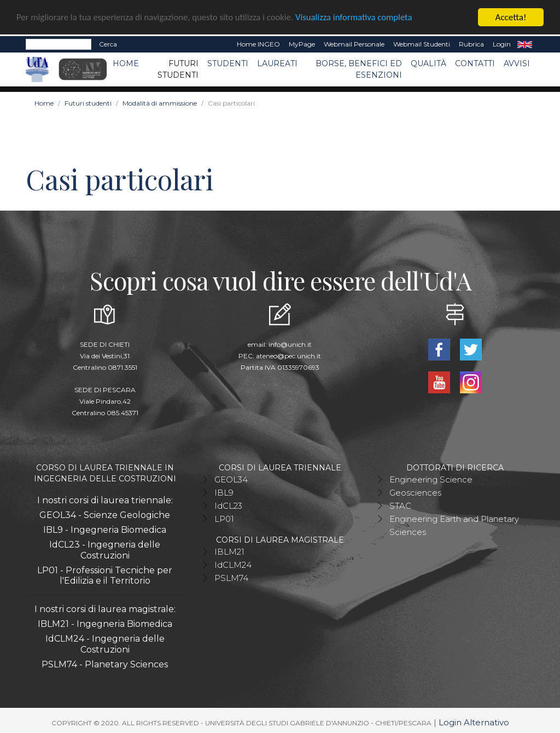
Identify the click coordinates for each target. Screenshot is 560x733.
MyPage (302, 43)
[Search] (59, 44)
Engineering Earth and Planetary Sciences (454, 525)
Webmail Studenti (422, 43)
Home (126, 63)
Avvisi (517, 63)
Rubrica (471, 43)
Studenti (228, 63)
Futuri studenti (178, 69)
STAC (400, 505)
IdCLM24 (233, 564)
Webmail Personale (354, 43)
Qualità (428, 63)
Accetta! (511, 17)
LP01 (224, 518)
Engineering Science (431, 479)
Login (502, 43)
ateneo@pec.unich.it (288, 355)
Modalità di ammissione (160, 103)
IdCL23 (228, 505)
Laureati (277, 63)
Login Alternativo (474, 722)
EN (525, 44)
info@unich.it (290, 344)
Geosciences (415, 492)
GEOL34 (231, 479)
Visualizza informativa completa (360, 17)
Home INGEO (258, 43)
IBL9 (224, 492)
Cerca (108, 43)
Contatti (475, 63)
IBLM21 (229, 551)
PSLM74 (231, 577)
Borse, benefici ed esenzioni (359, 69)
